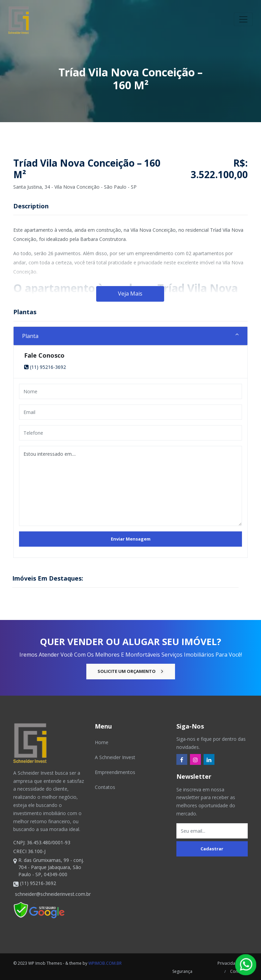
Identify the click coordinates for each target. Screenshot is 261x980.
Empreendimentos (115, 772)
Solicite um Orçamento (131, 671)
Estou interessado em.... (130, 486)
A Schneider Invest (115, 757)
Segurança (181, 971)
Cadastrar (212, 849)
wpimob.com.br (105, 963)
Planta (30, 336)
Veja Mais (130, 294)
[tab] (130, 336)
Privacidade (229, 963)
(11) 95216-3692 (45, 367)
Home (102, 742)
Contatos (105, 787)
